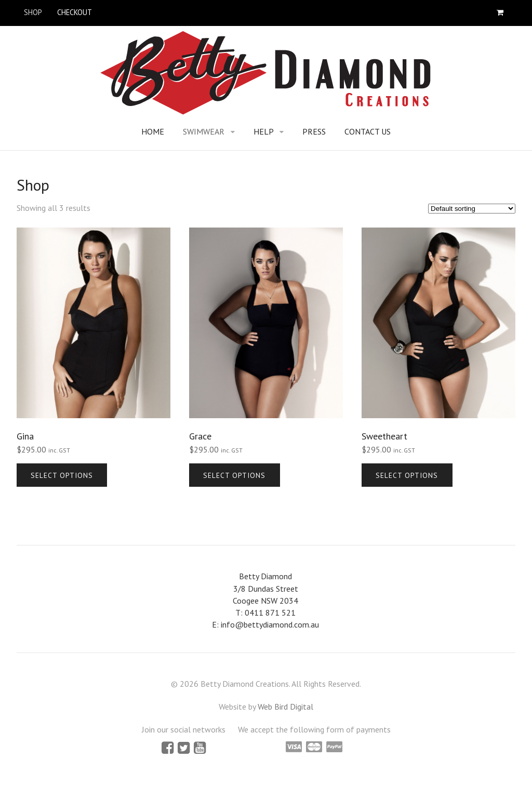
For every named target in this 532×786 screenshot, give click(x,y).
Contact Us (368, 131)
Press (314, 131)
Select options (62, 475)
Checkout (75, 12)
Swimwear (204, 131)
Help (264, 131)
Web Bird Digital (285, 707)
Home (153, 131)
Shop (33, 12)
